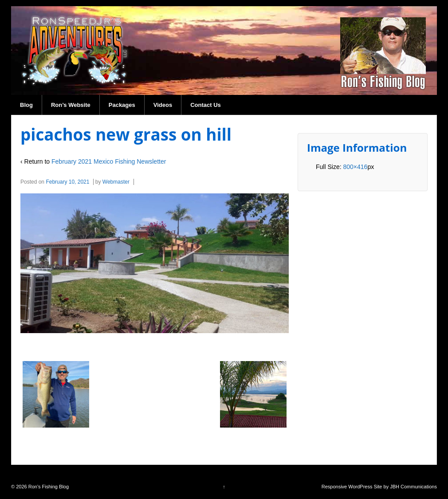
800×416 (355, 167)
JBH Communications (413, 487)
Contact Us (206, 105)
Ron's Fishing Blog (48, 487)
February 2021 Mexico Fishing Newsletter (109, 161)
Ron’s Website (71, 105)
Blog (26, 105)
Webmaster (116, 182)
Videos (163, 105)
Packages (122, 105)
